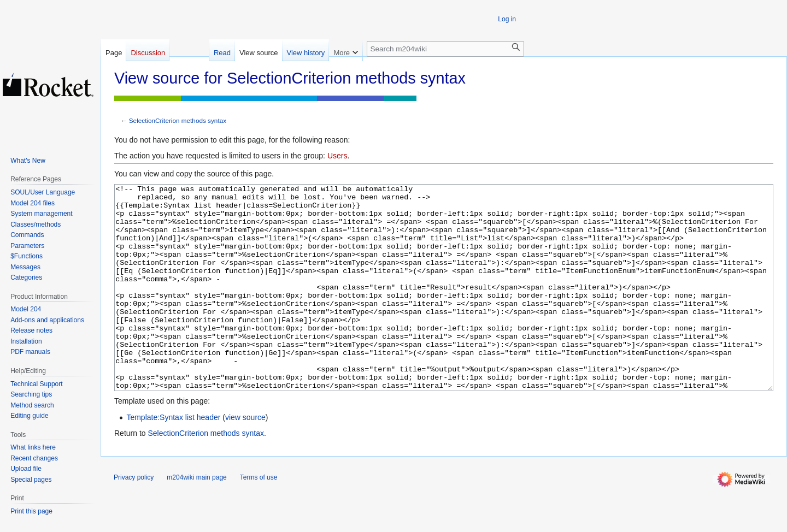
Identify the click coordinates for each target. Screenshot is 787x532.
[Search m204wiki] (445, 49)
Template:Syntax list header (173, 458)
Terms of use (259, 518)
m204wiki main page (196, 518)
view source (245, 458)
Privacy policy (134, 518)
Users (337, 156)
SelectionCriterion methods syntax (178, 120)
